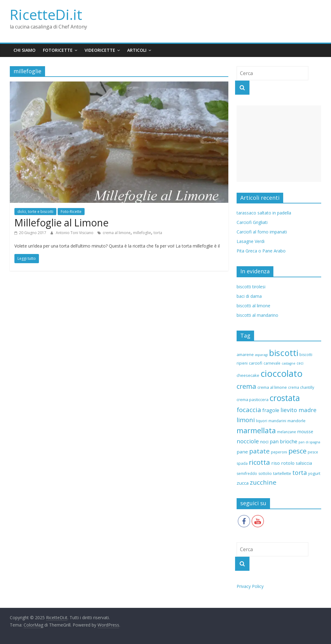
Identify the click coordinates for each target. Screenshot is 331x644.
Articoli (137, 50)
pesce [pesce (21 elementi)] (297, 451)
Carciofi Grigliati (252, 222)
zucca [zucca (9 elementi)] (243, 483)
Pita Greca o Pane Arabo (261, 251)
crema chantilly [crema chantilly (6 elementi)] (301, 387)
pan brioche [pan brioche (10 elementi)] (283, 441)
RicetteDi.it (46, 14)
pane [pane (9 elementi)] (242, 452)
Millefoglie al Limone (61, 223)
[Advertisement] (279, 144)
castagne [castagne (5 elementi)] (289, 363)
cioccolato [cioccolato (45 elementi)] (282, 373)
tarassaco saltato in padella (264, 213)
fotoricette (58, 50)
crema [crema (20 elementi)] (246, 386)
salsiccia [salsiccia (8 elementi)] (304, 463)
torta (158, 233)
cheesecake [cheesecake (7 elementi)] (248, 375)
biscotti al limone (253, 306)
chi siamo (25, 50)
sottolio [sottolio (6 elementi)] (265, 474)
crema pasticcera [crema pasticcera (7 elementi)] (253, 400)
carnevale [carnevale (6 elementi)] (272, 363)
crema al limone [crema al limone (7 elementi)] (272, 387)
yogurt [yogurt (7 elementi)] (314, 473)
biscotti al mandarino (257, 315)
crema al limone (117, 233)
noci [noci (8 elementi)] (264, 442)
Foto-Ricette (71, 212)
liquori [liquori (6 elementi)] (262, 421)
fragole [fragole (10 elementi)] (271, 410)
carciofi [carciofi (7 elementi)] (256, 363)
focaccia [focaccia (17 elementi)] (249, 410)
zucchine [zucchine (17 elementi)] (263, 482)
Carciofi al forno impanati (262, 232)
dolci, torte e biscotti (35, 212)
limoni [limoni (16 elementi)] (246, 420)
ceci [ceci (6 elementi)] (300, 363)
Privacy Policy (250, 586)
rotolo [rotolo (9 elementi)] (288, 463)
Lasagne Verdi (251, 241)
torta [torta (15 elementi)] (300, 473)
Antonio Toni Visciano (75, 233)
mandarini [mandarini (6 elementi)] (277, 421)
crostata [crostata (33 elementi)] (285, 398)
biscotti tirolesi (251, 287)
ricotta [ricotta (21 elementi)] (259, 462)
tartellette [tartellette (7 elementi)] (282, 473)
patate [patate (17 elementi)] (259, 451)
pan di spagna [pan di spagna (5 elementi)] (309, 442)
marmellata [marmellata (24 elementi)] (256, 430)
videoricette (100, 50)
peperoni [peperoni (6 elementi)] (279, 452)
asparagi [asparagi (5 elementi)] (261, 355)
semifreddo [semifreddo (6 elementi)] (247, 474)
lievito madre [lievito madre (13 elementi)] (299, 410)
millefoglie (142, 233)
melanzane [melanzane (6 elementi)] (287, 432)
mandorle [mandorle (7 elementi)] (297, 421)
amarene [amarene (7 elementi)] (245, 354)
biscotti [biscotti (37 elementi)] (284, 353)
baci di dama (249, 296)
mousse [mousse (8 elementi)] (305, 432)
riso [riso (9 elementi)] (276, 463)
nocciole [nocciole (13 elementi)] (248, 441)
